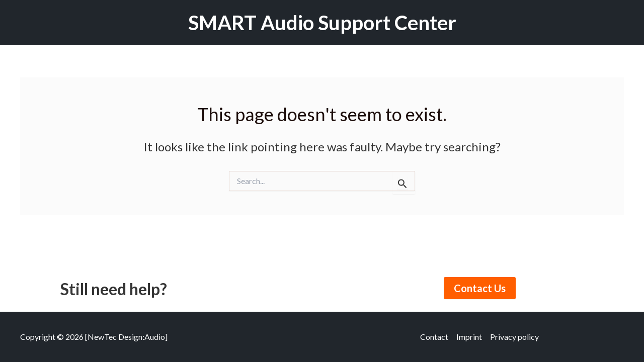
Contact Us (480, 288)
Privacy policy (514, 337)
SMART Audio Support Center (322, 23)
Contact (434, 337)
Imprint (469, 337)
